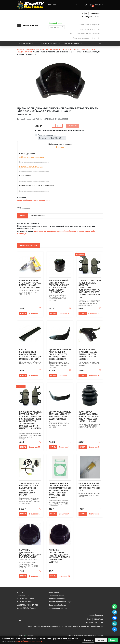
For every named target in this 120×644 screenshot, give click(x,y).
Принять (113, 640)
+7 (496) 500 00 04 (94, 622)
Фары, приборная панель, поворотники (33, 200)
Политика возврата (57, 599)
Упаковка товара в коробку (49, 135)
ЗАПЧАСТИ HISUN (73, 44)
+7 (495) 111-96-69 (94, 619)
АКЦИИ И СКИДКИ (31, 25)
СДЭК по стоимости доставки (32, 157)
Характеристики (38, 216)
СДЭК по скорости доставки (31, 166)
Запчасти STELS (28, 44)
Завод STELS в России (26, 608)
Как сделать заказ (56, 596)
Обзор (23, 216)
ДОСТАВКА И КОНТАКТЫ (28, 605)
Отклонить (88, 640)
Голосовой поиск (55, 23)
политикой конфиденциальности (29, 641)
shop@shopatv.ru (96, 615)
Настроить (101, 640)
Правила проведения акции (60, 602)
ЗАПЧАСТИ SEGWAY (50, 44)
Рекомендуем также (29, 245)
